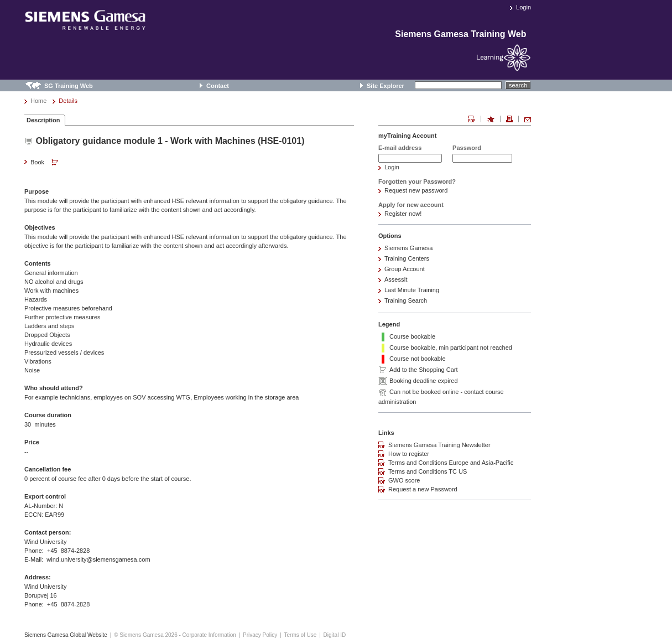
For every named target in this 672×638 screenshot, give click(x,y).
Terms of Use (300, 635)
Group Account (405, 269)
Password (467, 148)
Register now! (403, 214)
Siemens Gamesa (408, 248)
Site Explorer (386, 86)
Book (45, 163)
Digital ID (335, 635)
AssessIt (396, 279)
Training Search (406, 300)
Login (523, 7)
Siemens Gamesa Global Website (66, 635)
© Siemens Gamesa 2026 (146, 635)
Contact (218, 86)
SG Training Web (69, 86)
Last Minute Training (412, 290)
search (518, 85)
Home (38, 101)
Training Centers (407, 258)
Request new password (416, 190)
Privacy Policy (260, 635)
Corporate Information (209, 635)
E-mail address (400, 148)
